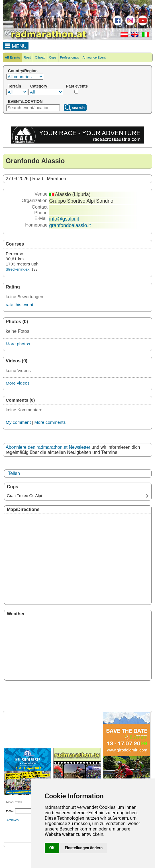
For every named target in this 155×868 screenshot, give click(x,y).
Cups (53, 57)
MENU (16, 45)
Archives (13, 820)
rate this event (19, 305)
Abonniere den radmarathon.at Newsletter (48, 447)
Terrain (15, 86)
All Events (12, 57)
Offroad (40, 57)
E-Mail (10, 811)
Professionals (70, 57)
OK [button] (52, 848)
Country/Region (23, 71)
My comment (18, 422)
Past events (77, 86)
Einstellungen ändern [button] (84, 848)
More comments (50, 422)
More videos (18, 383)
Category (39, 86)
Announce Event (94, 57)
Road (27, 57)
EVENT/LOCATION (25, 101)
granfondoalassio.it (70, 225)
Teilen (14, 473)
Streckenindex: (18, 269)
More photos (18, 344)
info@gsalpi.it (64, 219)
